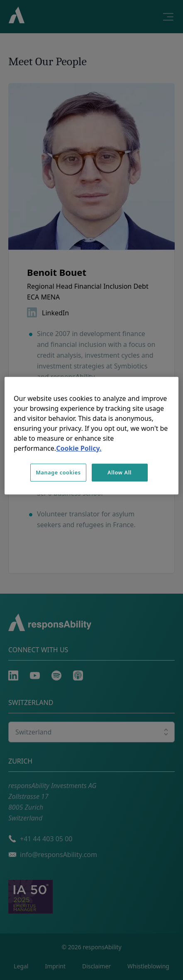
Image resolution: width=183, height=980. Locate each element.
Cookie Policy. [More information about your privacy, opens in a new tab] (79, 448)
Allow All (120, 473)
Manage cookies (58, 473)
